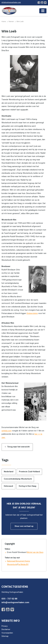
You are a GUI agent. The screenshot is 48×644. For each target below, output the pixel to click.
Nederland (9, 472)
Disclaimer (6, 629)
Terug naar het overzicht (18, 447)
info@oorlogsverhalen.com (11, 2)
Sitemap (5, 636)
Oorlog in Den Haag (27, 486)
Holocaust (8, 486)
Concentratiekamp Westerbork (18, 479)
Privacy (5, 626)
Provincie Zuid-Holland (29, 472)
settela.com (7, 431)
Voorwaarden (7, 633)
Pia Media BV (23, 564)
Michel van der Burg (35, 552)
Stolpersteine (32, 313)
